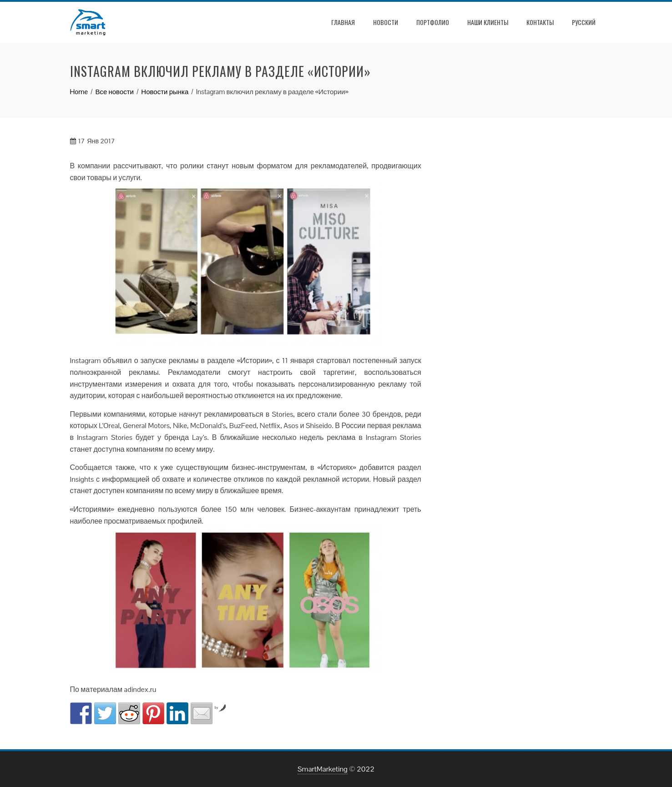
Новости (386, 22)
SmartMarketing (323, 769)
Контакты (540, 22)
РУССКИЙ (584, 22)
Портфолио (433, 22)
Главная (343, 22)
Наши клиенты (488, 22)
